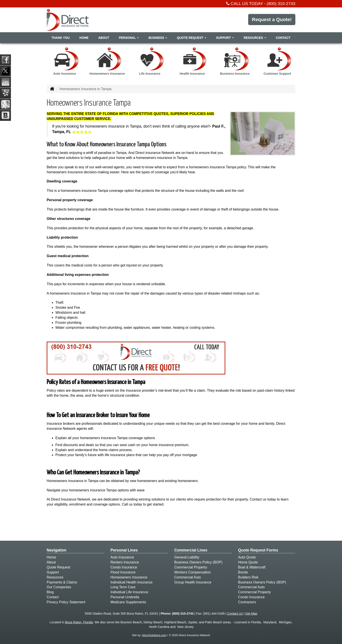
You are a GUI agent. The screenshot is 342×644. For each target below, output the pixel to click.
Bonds (243, 572)
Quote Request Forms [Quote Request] (258, 550)
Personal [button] (129, 38)
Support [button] (225, 38)
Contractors (247, 602)
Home (84, 38)
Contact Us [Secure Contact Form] (235, 614)
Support (53, 572)
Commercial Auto (188, 577)
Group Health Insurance (193, 582)
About (104, 38)
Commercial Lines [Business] (191, 550)
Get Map (251, 614)
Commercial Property (191, 567)
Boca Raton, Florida (79, 622)
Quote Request (58, 567)
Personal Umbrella (125, 597)
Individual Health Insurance (132, 582)
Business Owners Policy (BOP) (198, 562)
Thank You (61, 38)
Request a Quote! (272, 19)
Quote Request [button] (192, 38)
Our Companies (59, 587)
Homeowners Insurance (129, 577)
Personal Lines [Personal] (124, 550)
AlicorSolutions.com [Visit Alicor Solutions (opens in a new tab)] (154, 635)
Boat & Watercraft (252, 567)
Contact (283, 38)
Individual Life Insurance (129, 592)
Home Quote (248, 562)
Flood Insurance (123, 572)
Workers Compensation (192, 572)
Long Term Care (123, 587)
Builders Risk (248, 577)
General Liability (187, 557)
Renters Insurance (125, 562)
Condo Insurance (124, 567)
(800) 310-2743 (281, 4)
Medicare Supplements (128, 602)
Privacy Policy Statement (66, 602)
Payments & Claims (62, 582)
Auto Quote (247, 557)
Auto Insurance (122, 557)
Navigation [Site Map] (56, 550)
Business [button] (158, 38)
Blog (50, 592)
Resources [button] (255, 38)
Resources (55, 577)
